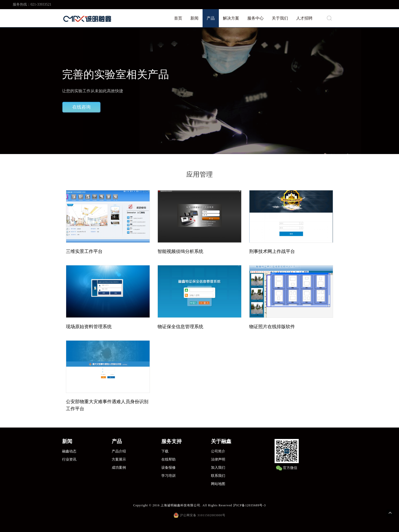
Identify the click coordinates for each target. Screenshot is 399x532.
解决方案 (231, 18)
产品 (211, 18)
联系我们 (218, 476)
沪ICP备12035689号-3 (250, 505)
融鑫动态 (69, 451)
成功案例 (119, 468)
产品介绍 (119, 451)
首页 (178, 18)
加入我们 (218, 468)
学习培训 (168, 476)
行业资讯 (69, 459)
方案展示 (119, 459)
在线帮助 (168, 459)
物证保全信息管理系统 (180, 327)
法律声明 (218, 459)
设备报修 (168, 468)
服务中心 (255, 18)
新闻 (194, 18)
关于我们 (280, 18)
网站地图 (218, 484)
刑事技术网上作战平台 (272, 251)
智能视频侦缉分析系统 (180, 251)
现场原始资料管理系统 (89, 327)
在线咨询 (81, 107)
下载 (165, 451)
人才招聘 (304, 18)
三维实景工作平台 (84, 251)
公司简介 (218, 451)
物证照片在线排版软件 (272, 327)
